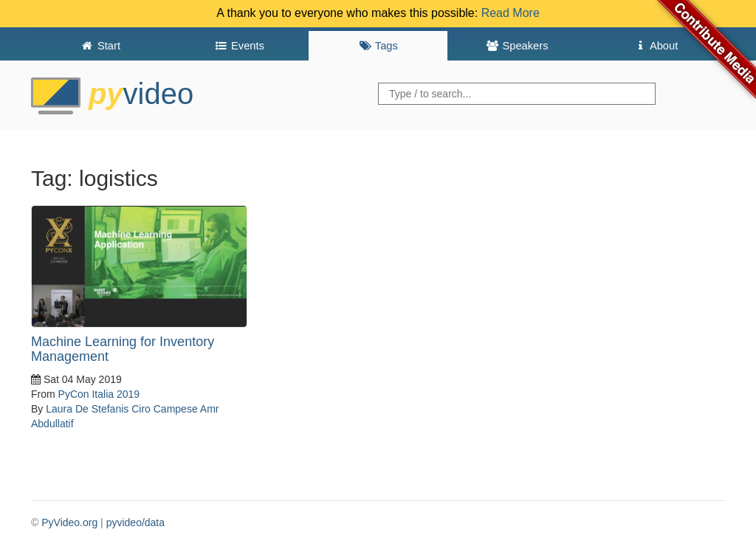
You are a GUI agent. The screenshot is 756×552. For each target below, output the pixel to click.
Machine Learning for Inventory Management (123, 349)
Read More (511, 13)
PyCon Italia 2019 (99, 394)
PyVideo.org (69, 522)
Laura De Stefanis (87, 409)
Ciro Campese (164, 409)
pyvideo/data (135, 522)
